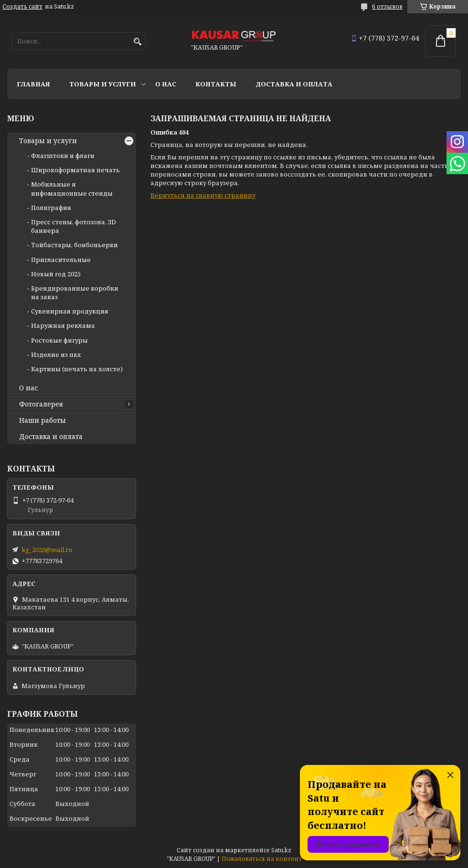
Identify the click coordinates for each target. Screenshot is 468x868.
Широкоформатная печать (75, 170)
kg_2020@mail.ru (47, 550)
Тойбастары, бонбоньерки (74, 245)
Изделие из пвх (56, 355)
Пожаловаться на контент (262, 859)
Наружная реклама (63, 325)
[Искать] (137, 42)
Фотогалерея (41, 404)
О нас (166, 84)
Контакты (216, 84)
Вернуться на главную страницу (203, 195)
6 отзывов (387, 6)
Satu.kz (281, 850)
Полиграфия (51, 208)
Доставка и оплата (294, 84)
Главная (33, 84)
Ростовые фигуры (59, 340)
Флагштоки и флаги (63, 156)
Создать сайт (22, 7)
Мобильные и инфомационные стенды (72, 188)
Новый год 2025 (56, 274)
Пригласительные (61, 260)
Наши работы (43, 420)
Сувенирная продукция (70, 311)
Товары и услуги (103, 84)
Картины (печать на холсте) (77, 369)
